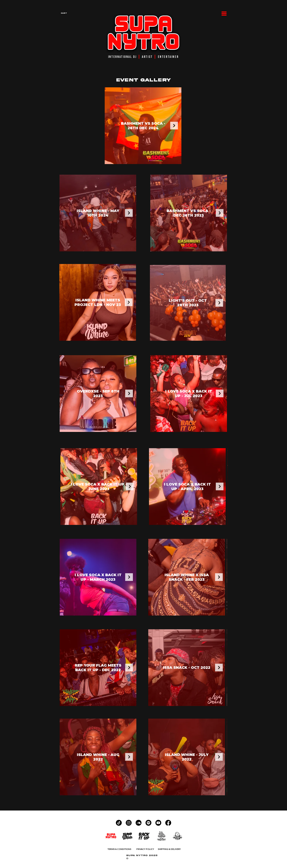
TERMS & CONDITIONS (119, 849)
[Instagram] (129, 823)
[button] (76, 13)
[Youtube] (158, 823)
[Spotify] (148, 823)
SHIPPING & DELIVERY (169, 849)
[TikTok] (119, 823)
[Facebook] (168, 823)
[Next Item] (174, 126)
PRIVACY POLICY (145, 849)
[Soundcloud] (139, 823)
